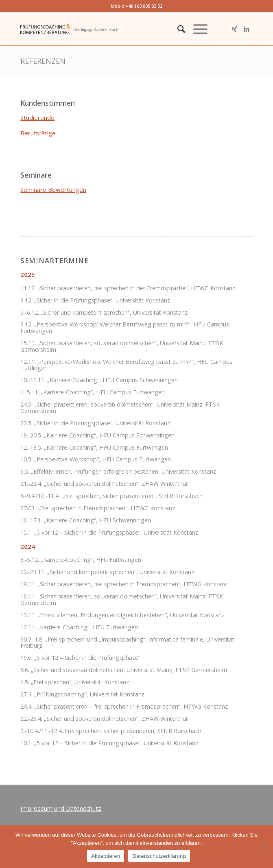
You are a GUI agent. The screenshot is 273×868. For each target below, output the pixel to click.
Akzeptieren (106, 856)
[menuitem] (177, 29)
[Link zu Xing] (234, 29)
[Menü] (196, 29)
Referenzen (43, 61)
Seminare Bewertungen (53, 189)
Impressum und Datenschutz (61, 808)
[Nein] (263, 846)
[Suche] (177, 29)
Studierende (37, 117)
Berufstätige (38, 133)
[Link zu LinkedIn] (247, 29)
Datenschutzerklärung (159, 856)
